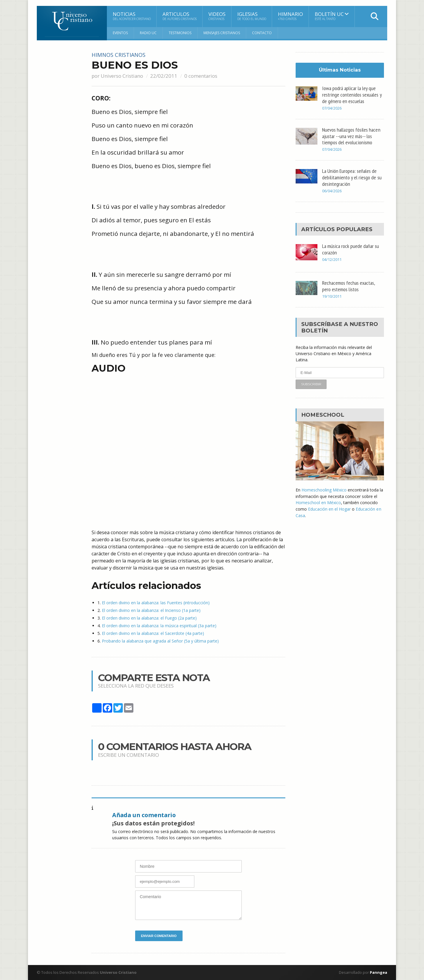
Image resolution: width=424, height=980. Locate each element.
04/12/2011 (332, 259)
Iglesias (252, 16)
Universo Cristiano (122, 76)
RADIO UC (148, 33)
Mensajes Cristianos (222, 33)
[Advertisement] (61, 140)
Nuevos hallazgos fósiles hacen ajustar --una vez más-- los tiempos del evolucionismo (351, 136)
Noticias (132, 16)
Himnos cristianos (119, 55)
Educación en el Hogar (329, 508)
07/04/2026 (332, 108)
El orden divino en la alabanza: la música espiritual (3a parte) (159, 626)
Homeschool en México (318, 501)
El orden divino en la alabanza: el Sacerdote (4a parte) (153, 633)
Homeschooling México (324, 489)
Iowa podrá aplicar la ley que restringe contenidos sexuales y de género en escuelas (352, 95)
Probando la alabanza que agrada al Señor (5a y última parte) (160, 641)
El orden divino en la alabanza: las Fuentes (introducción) (156, 603)
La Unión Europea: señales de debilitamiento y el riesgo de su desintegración (352, 177)
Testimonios (180, 33)
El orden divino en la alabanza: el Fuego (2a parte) (149, 618)
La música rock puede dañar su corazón (351, 249)
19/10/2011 (332, 296)
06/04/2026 (332, 190)
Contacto (262, 33)
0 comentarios (201, 76)
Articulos (180, 16)
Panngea (378, 972)
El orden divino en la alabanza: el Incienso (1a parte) (151, 610)
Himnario (290, 16)
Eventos (120, 33)
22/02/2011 (164, 76)
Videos (217, 16)
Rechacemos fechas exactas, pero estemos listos (349, 285)
